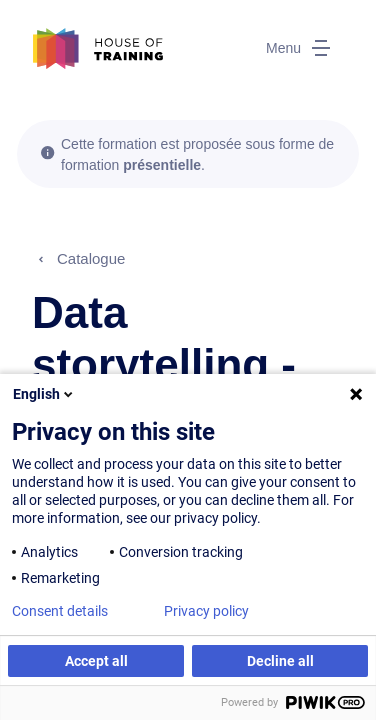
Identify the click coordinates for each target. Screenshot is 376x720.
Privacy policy (206, 611)
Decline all (280, 661)
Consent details (60, 611)
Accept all (96, 661)
